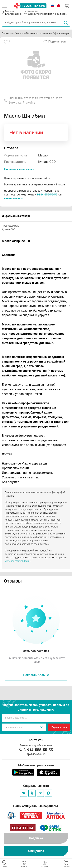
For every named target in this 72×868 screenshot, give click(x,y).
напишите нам (13, 198)
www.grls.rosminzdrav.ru (18, 561)
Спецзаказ (36, 851)
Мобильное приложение (36, 765)
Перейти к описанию (19, 169)
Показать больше (36, 675)
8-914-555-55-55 (47, 194)
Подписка (36, 838)
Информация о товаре (16, 216)
